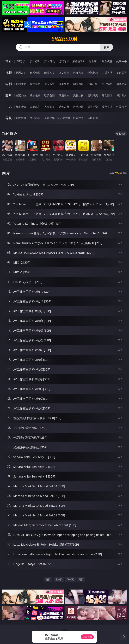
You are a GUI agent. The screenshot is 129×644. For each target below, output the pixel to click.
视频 (9, 73)
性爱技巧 (122, 107)
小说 (9, 107)
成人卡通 (49, 84)
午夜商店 (35, 118)
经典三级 (93, 84)
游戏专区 (64, 61)
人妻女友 (49, 107)
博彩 (9, 61)
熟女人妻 (78, 73)
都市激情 (21, 107)
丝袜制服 (93, 73)
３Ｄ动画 (64, 73)
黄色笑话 (107, 107)
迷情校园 (78, 107)
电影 (9, 84)
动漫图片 (64, 95)
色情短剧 (93, 118)
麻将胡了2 (78, 61)
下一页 (70, 579)
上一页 (59, 579)
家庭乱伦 (35, 107)
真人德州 (35, 61)
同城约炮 (21, 118)
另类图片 (122, 95)
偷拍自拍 (35, 84)
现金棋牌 (107, 61)
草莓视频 (49, 118)
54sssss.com (64, 39)
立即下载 (87, 637)
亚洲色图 (35, 95)
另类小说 (93, 107)
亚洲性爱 (21, 84)
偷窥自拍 (21, 95)
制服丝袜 (78, 84)
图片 (9, 95)
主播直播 (107, 73)
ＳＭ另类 (122, 73)
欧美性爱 (64, 84)
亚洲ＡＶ (21, 73)
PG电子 (21, 61)
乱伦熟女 (107, 84)
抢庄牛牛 (122, 61)
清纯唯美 (93, 95)
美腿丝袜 (78, 95)
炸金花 (93, 61)
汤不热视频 (64, 118)
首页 (48, 579)
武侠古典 (64, 107)
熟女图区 (107, 95)
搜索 (107, 47)
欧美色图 (49, 95)
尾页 (81, 579)
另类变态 (122, 84)
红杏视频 (78, 118)
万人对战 (49, 61)
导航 (9, 118)
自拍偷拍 (35, 73)
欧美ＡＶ (49, 73)
